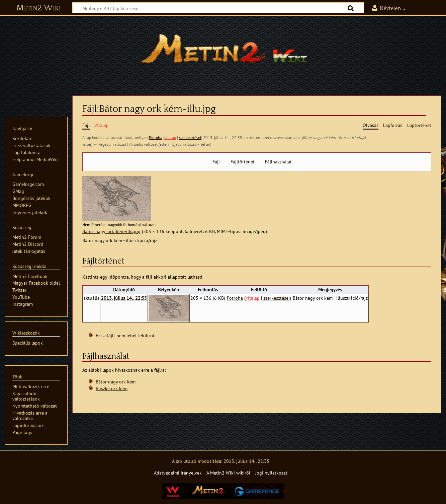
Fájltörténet (243, 162)
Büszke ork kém (112, 388)
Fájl (216, 162)
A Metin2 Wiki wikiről (228, 473)
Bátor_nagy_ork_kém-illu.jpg (111, 231)
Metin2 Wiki (39, 8)
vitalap (170, 137)
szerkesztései (190, 137)
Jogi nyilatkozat (271, 473)
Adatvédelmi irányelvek (178, 473)
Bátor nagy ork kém (116, 382)
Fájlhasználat (278, 162)
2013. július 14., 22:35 (124, 298)
